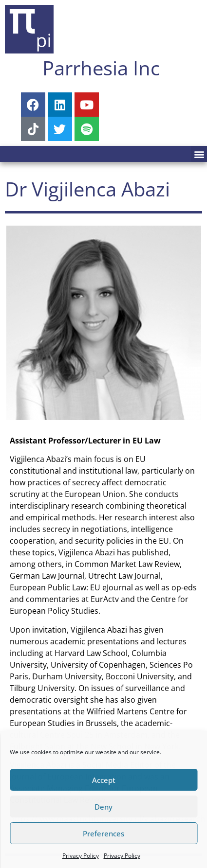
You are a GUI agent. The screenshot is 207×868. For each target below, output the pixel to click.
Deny (103, 807)
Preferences (103, 833)
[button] (199, 154)
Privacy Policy (81, 856)
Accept (104, 780)
